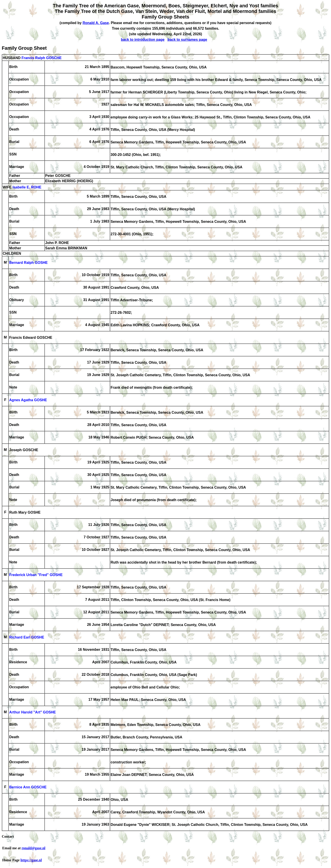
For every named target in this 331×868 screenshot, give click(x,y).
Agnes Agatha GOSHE (28, 400)
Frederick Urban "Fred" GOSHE (36, 575)
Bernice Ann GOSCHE (28, 787)
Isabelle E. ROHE (27, 187)
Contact (8, 836)
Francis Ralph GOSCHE (41, 58)
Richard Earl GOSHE (27, 638)
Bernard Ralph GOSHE (28, 263)
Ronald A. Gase (96, 23)
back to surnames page (187, 40)
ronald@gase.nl (34, 848)
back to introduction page (143, 40)
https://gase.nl (31, 860)
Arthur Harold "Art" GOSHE (32, 712)
